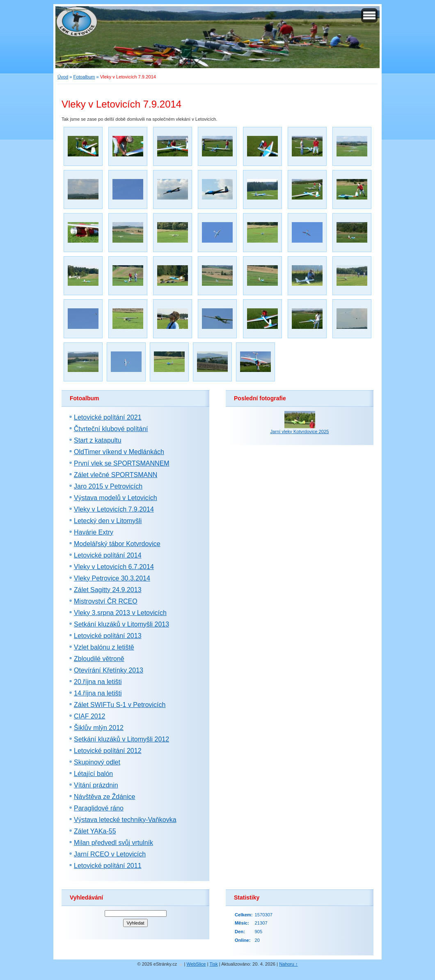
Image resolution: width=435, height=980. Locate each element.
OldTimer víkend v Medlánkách (119, 452)
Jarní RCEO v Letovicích (110, 854)
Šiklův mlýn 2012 (99, 728)
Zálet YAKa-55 (95, 831)
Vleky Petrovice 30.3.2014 (112, 578)
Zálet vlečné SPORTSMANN (116, 475)
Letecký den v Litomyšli (108, 521)
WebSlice (196, 964)
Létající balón (93, 774)
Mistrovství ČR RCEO (106, 601)
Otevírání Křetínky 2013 (109, 670)
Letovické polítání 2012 (108, 751)
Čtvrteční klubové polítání (111, 429)
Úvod (63, 77)
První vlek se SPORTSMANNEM (122, 463)
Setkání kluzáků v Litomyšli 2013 (121, 624)
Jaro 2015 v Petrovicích (108, 486)
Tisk (214, 964)
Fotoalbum (84, 77)
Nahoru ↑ (288, 964)
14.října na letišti (98, 693)
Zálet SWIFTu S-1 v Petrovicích (120, 705)
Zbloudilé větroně (99, 659)
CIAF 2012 (89, 716)
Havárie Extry (94, 532)
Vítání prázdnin (96, 785)
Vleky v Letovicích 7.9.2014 (114, 509)
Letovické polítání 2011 (108, 866)
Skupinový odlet (97, 762)
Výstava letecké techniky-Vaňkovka (125, 820)
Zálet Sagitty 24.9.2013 (108, 590)
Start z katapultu (98, 440)
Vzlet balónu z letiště (104, 647)
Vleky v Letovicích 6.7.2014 (114, 567)
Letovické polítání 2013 (108, 636)
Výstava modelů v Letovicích (116, 498)
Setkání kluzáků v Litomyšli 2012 (121, 739)
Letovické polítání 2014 (108, 555)
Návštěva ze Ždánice (104, 797)
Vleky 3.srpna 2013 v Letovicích (120, 613)
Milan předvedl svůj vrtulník (113, 843)
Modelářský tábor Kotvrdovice (117, 544)
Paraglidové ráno (99, 808)
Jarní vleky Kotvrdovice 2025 (299, 431)
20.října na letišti (98, 682)
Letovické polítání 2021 (108, 417)
